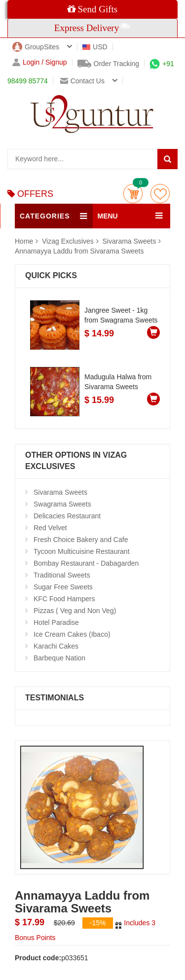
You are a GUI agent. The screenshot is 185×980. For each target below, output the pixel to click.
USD (95, 47)
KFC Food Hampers (64, 599)
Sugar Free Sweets (63, 587)
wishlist (160, 194)
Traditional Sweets (62, 575)
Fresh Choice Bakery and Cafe (81, 540)
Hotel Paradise (56, 622)
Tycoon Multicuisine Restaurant (82, 551)
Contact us (82, 81)
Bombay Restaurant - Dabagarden (86, 563)
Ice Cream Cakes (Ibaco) (72, 634)
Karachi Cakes (56, 646)
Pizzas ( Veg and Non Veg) (75, 611)
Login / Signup (40, 62)
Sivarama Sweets (129, 241)
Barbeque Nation (59, 658)
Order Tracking (109, 64)
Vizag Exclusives (69, 241)
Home (24, 241)
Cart (133, 194)
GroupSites (36, 47)
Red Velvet (50, 528)
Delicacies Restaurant (67, 516)
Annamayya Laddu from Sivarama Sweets (79, 251)
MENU (108, 216)
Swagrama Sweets (62, 504)
